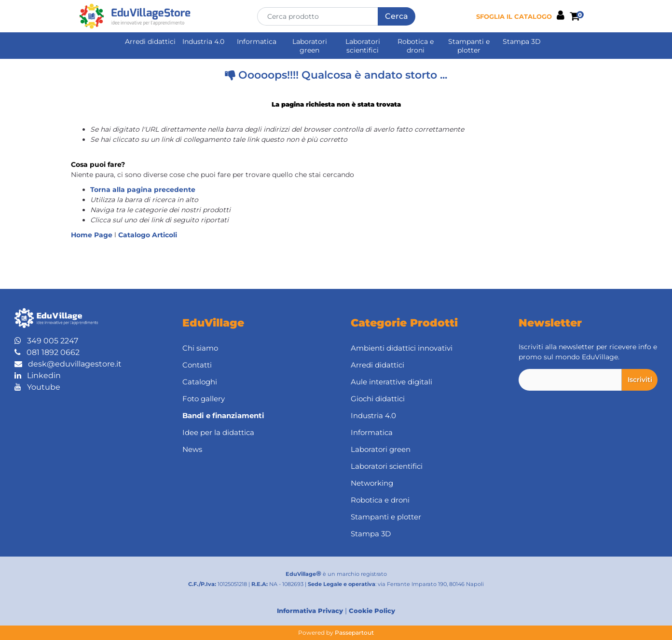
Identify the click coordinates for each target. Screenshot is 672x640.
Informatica (257, 41)
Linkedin (38, 375)
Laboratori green (310, 46)
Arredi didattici (150, 41)
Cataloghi (200, 382)
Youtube (37, 387)
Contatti (197, 365)
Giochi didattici (378, 399)
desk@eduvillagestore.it (68, 364)
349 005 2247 (46, 341)
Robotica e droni (416, 46)
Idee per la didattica (218, 432)
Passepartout (354, 633)
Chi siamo (200, 348)
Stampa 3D (522, 41)
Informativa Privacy (310, 611)
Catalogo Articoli (148, 235)
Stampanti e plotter (469, 46)
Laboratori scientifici (363, 46)
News (192, 449)
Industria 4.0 (203, 41)
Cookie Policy (372, 611)
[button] (397, 16)
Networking (372, 483)
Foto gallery (204, 399)
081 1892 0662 (47, 352)
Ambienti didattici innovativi (402, 348)
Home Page (93, 235)
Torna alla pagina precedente (143, 190)
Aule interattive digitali (391, 382)
